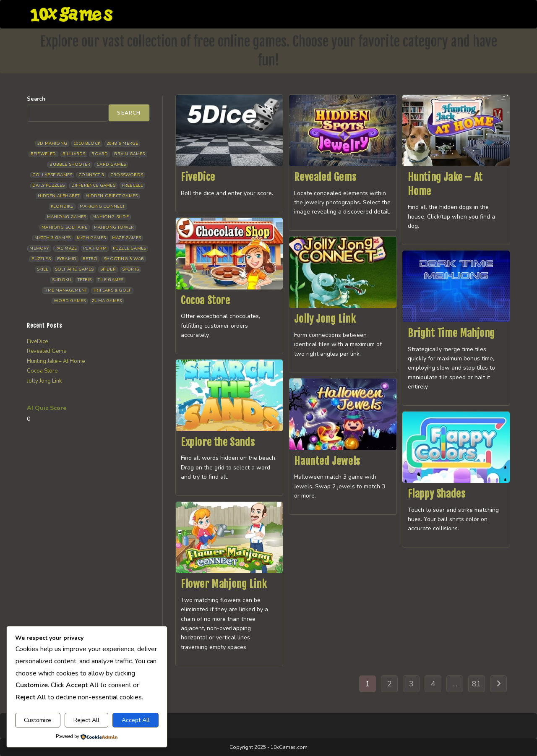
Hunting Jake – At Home (56, 361)
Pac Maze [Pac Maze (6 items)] (66, 248)
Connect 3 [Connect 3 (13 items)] (91, 175)
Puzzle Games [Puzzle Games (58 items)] (129, 248)
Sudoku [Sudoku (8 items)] (62, 280)
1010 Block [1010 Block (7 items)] (87, 143)
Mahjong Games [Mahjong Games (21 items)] (67, 217)
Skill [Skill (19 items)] (43, 269)
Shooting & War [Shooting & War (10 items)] (124, 259)
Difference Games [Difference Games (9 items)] (93, 185)
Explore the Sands (218, 442)
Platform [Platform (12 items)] (95, 248)
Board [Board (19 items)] (100, 154)
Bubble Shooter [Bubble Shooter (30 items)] (70, 164)
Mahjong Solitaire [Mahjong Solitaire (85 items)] (64, 227)
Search (36, 99)
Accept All (136, 720)
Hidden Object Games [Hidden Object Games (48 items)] (112, 196)
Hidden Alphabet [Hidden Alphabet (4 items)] (59, 196)
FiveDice (198, 177)
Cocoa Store (206, 300)
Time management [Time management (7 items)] (65, 290)
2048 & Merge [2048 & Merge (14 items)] (122, 143)
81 (477, 684)
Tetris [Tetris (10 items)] (85, 280)
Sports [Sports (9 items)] (130, 269)
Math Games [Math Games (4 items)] (91, 238)
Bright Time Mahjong (451, 333)
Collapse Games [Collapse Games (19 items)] (52, 175)
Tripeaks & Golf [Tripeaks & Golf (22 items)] (112, 290)
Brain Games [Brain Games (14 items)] (129, 154)
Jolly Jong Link (325, 319)
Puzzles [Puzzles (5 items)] (41, 259)
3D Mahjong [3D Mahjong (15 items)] (52, 143)
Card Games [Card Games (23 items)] (111, 164)
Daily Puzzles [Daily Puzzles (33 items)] (49, 185)
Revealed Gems (325, 177)
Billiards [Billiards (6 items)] (74, 154)
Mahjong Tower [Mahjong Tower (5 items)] (114, 227)
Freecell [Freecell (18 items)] (133, 185)
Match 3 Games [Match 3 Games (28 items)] (52, 238)
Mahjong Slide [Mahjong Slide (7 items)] (111, 217)
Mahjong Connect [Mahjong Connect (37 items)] (102, 206)
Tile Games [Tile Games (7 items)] (111, 280)
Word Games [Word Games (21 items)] (70, 301)
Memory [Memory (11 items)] (39, 248)
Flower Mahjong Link (224, 584)
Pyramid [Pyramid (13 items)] (67, 259)
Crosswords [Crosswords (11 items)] (127, 175)
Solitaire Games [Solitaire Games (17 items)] (74, 269)
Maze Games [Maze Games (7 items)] (126, 238)
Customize (38, 720)
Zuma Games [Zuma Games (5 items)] (107, 301)
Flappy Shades (437, 494)
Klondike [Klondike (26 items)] (62, 206)
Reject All (86, 720)
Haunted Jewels (327, 461)
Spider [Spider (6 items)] (108, 269)
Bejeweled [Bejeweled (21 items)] (43, 154)
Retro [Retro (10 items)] (90, 259)
